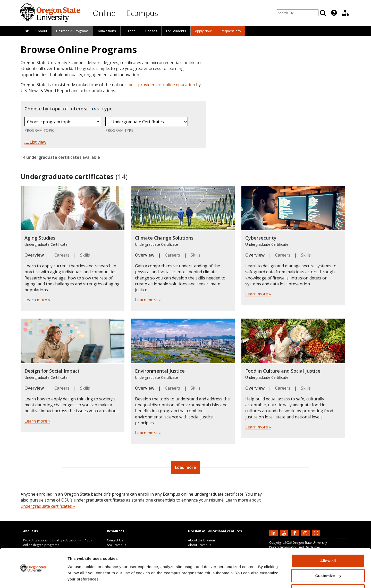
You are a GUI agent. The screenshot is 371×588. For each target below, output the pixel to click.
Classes (151, 31)
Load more (185, 467)
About (43, 31)
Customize (328, 560)
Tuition (130, 31)
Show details (79, 578)
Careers (62, 255)
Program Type (119, 130)
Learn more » (37, 300)
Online (104, 13)
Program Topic (39, 130)
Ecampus (142, 13)
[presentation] (334, 13)
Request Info (231, 31)
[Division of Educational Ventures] (345, 13)
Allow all (328, 545)
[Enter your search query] (298, 13)
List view (35, 142)
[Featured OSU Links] (334, 13)
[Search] (323, 13)
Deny (328, 575)
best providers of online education (162, 85)
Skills (85, 255)
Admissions (107, 31)
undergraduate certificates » (48, 506)
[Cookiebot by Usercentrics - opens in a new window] (33, 578)
